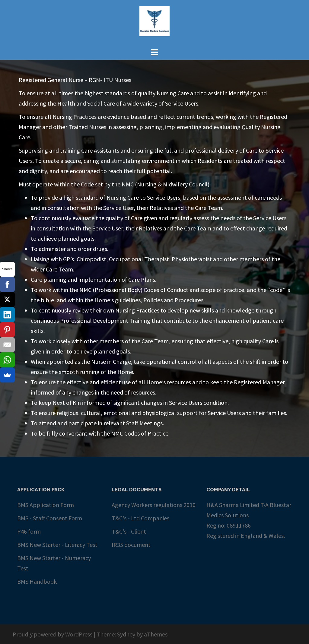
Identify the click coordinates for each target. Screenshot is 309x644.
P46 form (29, 531)
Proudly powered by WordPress (53, 634)
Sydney (126, 634)
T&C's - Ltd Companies (140, 518)
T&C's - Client (129, 531)
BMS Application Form (46, 505)
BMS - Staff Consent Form (50, 518)
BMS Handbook (37, 581)
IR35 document (131, 545)
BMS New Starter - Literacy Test (57, 545)
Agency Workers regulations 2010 (154, 505)
